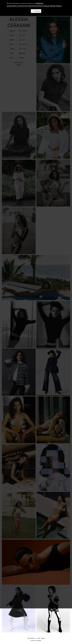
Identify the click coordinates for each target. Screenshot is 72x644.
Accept (36, 11)
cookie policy (40, 3)
